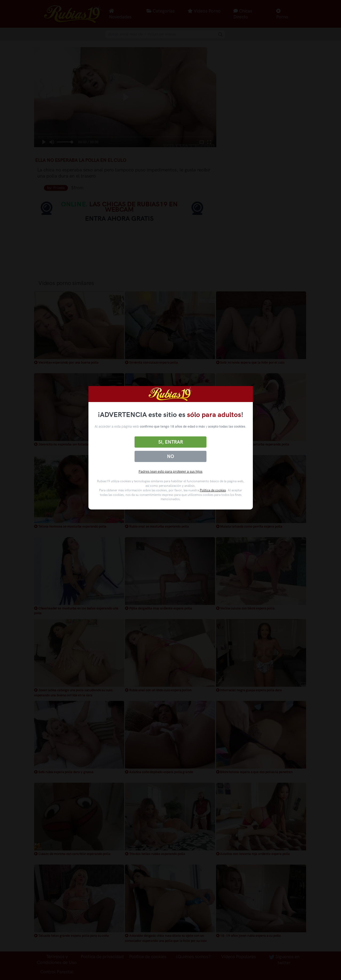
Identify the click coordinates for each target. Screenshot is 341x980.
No (170, 456)
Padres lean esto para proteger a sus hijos (170, 471)
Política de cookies (213, 490)
